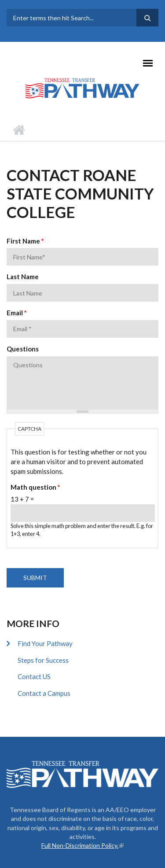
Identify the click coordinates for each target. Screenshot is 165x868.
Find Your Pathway (45, 643)
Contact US (34, 676)
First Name (25, 241)
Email (17, 313)
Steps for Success (43, 660)
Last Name (23, 277)
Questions (23, 349)
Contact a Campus (44, 693)
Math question (35, 487)
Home (19, 130)
